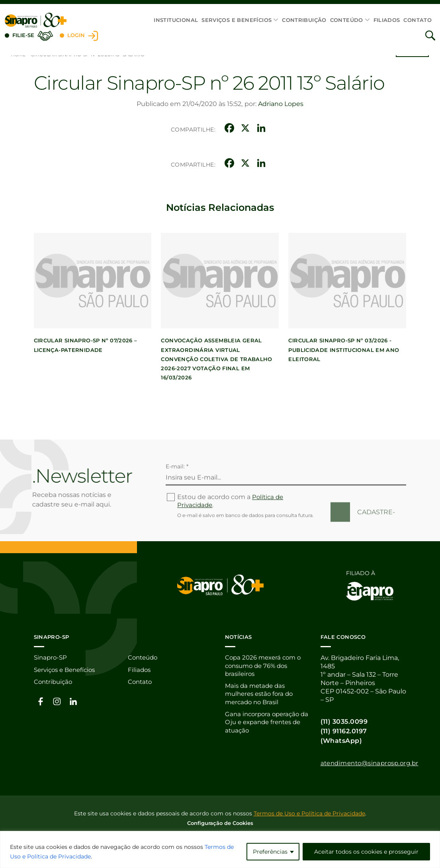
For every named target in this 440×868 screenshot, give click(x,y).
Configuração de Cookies (220, 822)
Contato (418, 20)
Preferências (270, 852)
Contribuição (304, 20)
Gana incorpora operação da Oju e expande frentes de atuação (265, 724)
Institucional (176, 20)
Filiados (387, 20)
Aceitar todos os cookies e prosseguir (366, 852)
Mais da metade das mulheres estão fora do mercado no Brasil (261, 695)
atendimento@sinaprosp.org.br (373, 763)
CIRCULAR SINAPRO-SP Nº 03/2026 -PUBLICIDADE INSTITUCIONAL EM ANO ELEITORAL (344, 350)
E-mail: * (177, 494)
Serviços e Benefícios (237, 20)
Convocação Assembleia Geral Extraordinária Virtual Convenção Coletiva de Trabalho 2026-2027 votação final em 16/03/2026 (217, 359)
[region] (220, 849)
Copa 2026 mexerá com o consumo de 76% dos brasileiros (265, 666)
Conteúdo (347, 20)
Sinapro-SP (51, 657)
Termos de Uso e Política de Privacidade (309, 813)
